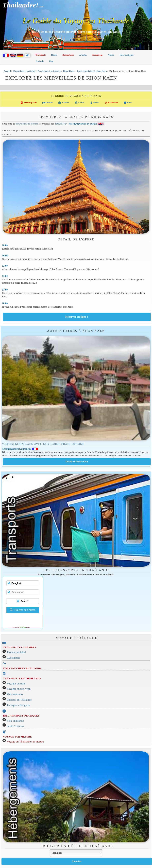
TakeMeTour (61, 124)
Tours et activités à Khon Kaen (92, 71)
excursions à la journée (27, 124)
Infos (128, 103)
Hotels (54, 55)
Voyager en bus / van (19, 689)
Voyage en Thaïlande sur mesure (25, 742)
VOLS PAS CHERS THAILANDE (22, 668)
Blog (51, 61)
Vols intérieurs (15, 694)
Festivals (40, 61)
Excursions (97, 55)
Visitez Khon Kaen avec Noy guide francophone (43, 444)
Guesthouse (13, 658)
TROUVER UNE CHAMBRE (20, 647)
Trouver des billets (23, 610)
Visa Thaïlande (15, 721)
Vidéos (111, 55)
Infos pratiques (127, 55)
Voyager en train (16, 684)
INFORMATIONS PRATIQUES (21, 716)
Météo (94, 103)
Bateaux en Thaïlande (19, 700)
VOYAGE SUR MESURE (17, 737)
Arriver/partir (29, 103)
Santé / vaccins (15, 726)
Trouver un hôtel (16, 652)
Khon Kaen (69, 71)
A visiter (83, 55)
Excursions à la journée (49, 71)
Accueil (7, 71)
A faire (80, 103)
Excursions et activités (24, 71)
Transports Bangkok (18, 705)
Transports (41, 55)
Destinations (68, 55)
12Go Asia (22, 627)
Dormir (47, 103)
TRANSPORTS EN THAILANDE (22, 678)
